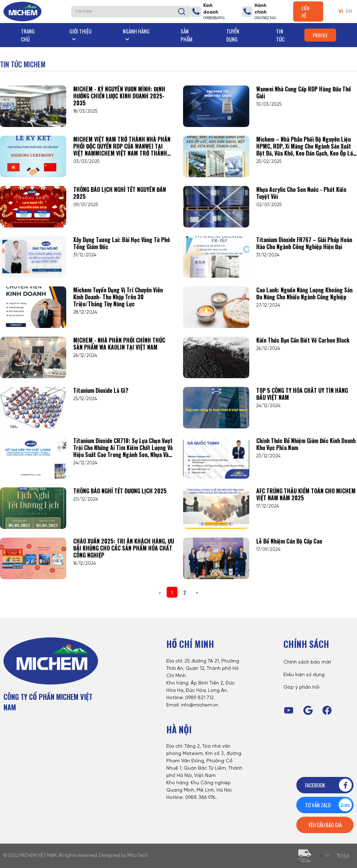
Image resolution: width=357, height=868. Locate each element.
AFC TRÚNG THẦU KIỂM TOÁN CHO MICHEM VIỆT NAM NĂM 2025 (306, 494)
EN (349, 12)
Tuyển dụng (233, 35)
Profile (320, 35)
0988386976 (214, 18)
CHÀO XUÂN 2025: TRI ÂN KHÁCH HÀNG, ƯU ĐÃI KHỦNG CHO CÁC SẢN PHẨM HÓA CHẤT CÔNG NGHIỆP (124, 548)
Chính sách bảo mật (307, 662)
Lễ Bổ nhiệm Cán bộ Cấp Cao (289, 541)
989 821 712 (201, 698)
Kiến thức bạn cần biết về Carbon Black (303, 340)
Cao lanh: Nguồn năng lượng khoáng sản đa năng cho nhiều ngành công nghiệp (304, 293)
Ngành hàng (136, 34)
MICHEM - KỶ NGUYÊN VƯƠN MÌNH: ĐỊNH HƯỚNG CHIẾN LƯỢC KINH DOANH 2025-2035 (119, 96)
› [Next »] (197, 592)
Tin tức (280, 35)
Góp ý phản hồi (301, 687)
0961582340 (265, 18)
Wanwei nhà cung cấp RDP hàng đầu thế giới (304, 92)
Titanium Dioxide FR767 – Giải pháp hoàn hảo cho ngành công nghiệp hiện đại (304, 243)
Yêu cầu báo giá (325, 825)
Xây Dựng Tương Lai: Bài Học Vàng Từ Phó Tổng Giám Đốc (121, 243)
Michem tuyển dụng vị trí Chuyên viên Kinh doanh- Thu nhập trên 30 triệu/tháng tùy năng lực (118, 297)
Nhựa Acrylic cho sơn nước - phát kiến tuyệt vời (301, 193)
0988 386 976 (200, 798)
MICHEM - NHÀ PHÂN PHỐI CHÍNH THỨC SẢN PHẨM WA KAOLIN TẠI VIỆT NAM (119, 344)
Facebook (329, 785)
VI (341, 12)
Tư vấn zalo (329, 805)
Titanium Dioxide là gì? (101, 390)
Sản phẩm (187, 35)
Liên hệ (305, 12)
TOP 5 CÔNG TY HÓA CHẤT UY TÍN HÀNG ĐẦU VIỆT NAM (302, 394)
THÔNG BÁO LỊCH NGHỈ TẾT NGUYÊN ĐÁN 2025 (120, 193)
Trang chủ (28, 35)
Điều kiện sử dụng (304, 675)
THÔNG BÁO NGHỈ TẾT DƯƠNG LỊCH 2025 (120, 491)
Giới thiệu (80, 34)
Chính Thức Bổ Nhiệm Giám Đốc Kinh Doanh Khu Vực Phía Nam (306, 444)
